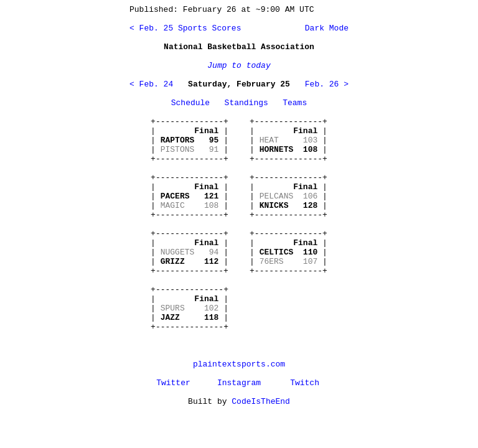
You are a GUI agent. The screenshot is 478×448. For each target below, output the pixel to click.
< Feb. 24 (151, 84)
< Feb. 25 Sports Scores (185, 28)
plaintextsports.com (239, 364)
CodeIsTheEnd (261, 402)
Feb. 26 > (327, 84)
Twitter (173, 383)
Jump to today (239, 66)
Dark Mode (324, 28)
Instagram (239, 383)
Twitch (305, 383)
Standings (246, 103)
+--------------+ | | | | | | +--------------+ (190, 140)
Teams (295, 103)
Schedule (190, 103)
